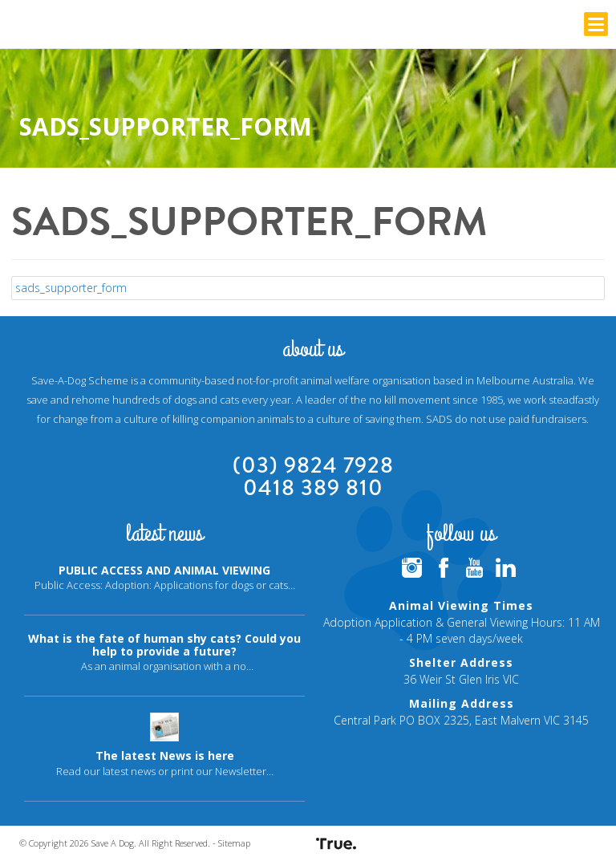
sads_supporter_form (71, 288)
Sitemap (234, 843)
